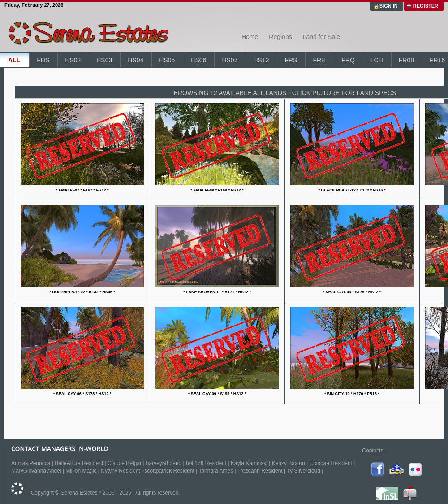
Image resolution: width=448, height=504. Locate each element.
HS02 (73, 60)
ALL (14, 60)
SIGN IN (389, 6)
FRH (319, 60)
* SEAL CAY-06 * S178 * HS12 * (82, 394)
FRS (291, 60)
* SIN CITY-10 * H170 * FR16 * (352, 394)
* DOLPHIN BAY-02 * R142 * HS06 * (82, 292)
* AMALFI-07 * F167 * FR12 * (82, 190)
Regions (280, 37)
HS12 (261, 60)
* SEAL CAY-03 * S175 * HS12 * (352, 292)
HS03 (104, 60)
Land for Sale (321, 37)
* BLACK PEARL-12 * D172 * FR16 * (352, 190)
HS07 (230, 60)
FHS (43, 60)
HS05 (167, 60)
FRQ (348, 60)
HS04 (136, 60)
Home (250, 37)
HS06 (198, 60)
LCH (377, 60)
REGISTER (426, 6)
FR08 (406, 60)
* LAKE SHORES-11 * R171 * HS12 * (217, 292)
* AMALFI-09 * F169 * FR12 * (217, 190)
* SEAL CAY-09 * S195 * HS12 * (217, 394)
